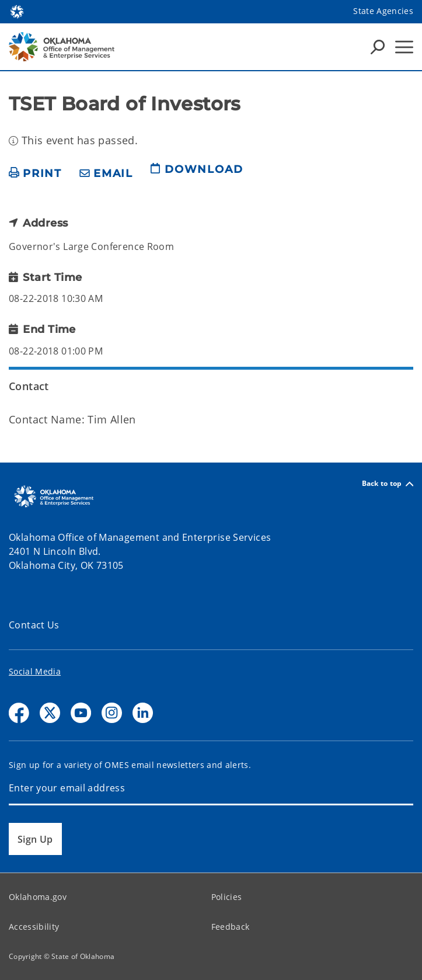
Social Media (35, 671)
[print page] (35, 174)
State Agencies (383, 11)
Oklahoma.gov (38, 897)
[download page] (197, 174)
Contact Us (34, 625)
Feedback (231, 927)
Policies (227, 897)
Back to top (388, 484)
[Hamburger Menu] (404, 47)
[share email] (106, 174)
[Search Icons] (378, 47)
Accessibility (34, 927)
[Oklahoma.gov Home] (17, 11)
